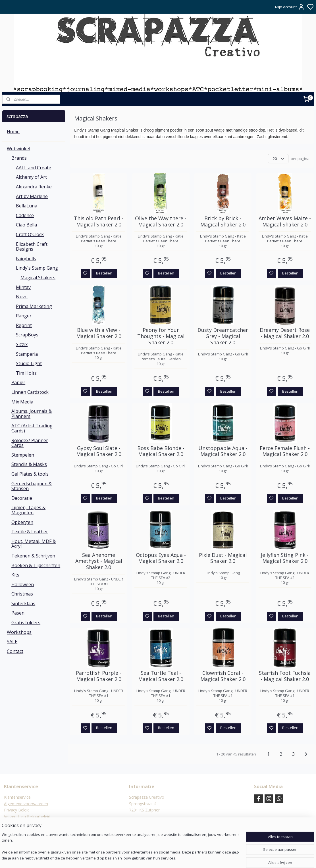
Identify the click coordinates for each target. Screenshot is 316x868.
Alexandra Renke (34, 187)
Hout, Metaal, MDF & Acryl (34, 544)
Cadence (25, 215)
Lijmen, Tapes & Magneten (28, 510)
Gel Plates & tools (30, 474)
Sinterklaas (23, 603)
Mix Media (22, 402)
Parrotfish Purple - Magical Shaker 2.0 (99, 676)
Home (13, 132)
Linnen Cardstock (30, 392)
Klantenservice (17, 797)
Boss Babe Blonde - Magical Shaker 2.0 (161, 451)
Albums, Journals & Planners (32, 414)
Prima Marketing (34, 306)
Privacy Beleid (17, 810)
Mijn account (290, 7)
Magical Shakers (38, 278)
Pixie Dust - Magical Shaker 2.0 (223, 558)
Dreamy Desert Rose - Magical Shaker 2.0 (285, 333)
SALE (12, 642)
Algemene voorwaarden (26, 804)
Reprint (24, 325)
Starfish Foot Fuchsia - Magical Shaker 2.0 (285, 676)
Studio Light (29, 363)
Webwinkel (18, 149)
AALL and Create (34, 168)
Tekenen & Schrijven (33, 556)
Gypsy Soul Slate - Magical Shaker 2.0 (99, 451)
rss (186, 858)
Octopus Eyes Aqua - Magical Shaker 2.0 (161, 558)
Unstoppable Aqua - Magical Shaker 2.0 (223, 451)
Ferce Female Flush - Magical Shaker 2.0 (285, 451)
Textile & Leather (30, 532)
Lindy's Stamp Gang (37, 268)
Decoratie (22, 498)
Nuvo (22, 297)
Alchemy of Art (31, 177)
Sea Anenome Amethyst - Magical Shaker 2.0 (99, 561)
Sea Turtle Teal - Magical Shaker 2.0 (161, 676)
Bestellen (104, 273)
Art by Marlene (32, 196)
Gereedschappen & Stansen (32, 486)
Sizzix (22, 344)
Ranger (24, 316)
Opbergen (22, 522)
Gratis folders (26, 623)
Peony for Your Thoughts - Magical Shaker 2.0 (161, 336)
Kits (15, 575)
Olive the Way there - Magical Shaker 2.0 (161, 221)
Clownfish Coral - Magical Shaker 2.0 (223, 676)
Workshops (19, 632)
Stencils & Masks (29, 464)
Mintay (23, 287)
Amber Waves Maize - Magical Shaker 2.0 (285, 221)
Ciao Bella (26, 225)
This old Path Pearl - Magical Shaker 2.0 (99, 221)
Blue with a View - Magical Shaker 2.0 (99, 333)
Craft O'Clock (30, 234)
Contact (15, 651)
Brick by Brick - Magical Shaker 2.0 (223, 221)
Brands (19, 158)
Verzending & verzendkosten (30, 823)
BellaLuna (27, 206)
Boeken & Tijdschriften (36, 565)
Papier (18, 382)
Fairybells (26, 259)
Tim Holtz (26, 373)
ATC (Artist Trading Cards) (32, 428)
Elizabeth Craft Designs (32, 247)
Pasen (18, 613)
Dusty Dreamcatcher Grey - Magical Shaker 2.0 (223, 336)
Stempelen (23, 455)
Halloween (23, 584)
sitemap (174, 858)
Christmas (22, 594)
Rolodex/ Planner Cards (30, 443)
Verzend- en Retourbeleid (27, 816)
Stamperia (27, 354)
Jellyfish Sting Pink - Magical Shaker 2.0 (285, 558)
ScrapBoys (27, 335)
